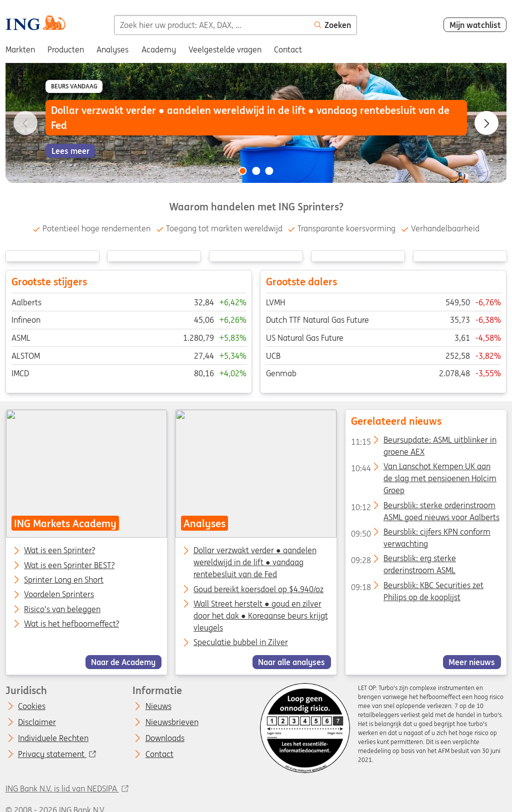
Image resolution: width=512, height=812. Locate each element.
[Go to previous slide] (25, 123)
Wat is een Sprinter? (59, 551)
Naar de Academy (123, 662)
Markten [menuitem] (20, 49)
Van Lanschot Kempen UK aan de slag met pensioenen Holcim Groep (423, 469)
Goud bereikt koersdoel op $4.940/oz (258, 589)
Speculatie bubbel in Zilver (241, 643)
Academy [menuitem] (159, 49)
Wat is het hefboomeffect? (71, 624)
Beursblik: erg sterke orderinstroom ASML (403, 561)
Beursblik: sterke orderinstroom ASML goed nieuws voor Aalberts (425, 507)
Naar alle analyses (291, 662)
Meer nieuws (472, 662)
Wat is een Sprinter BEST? (69, 566)
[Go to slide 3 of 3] (269, 171)
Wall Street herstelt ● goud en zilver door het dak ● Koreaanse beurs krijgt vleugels (261, 616)
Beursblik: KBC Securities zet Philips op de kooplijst (417, 587)
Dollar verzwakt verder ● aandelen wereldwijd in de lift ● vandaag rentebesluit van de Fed (255, 563)
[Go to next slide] (486, 123)
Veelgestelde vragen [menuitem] (225, 49)
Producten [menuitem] (66, 49)
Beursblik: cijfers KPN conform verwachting (420, 534)
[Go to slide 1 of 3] (242, 171)
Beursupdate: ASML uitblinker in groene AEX (423, 442)
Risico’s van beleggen (62, 610)
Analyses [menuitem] (112, 49)
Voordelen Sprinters (59, 595)
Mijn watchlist (475, 25)
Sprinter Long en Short (64, 580)
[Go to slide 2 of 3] (256, 171)
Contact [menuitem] (288, 49)
